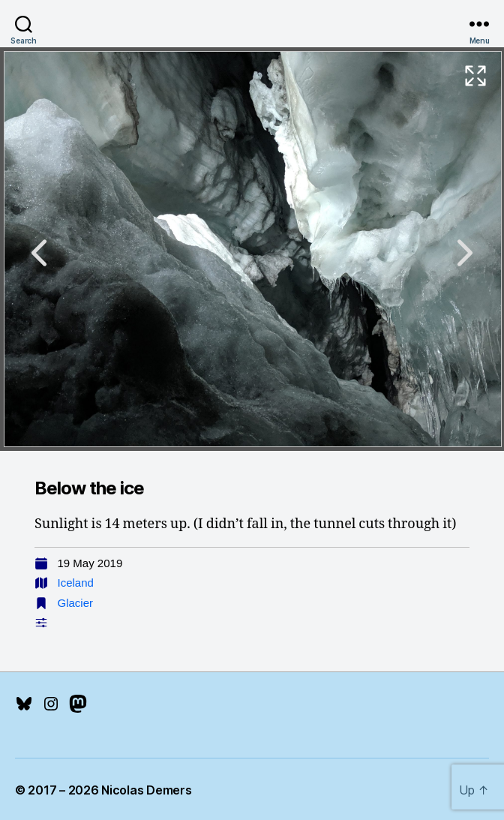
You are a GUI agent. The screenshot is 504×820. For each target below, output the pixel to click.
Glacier (76, 603)
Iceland (76, 583)
